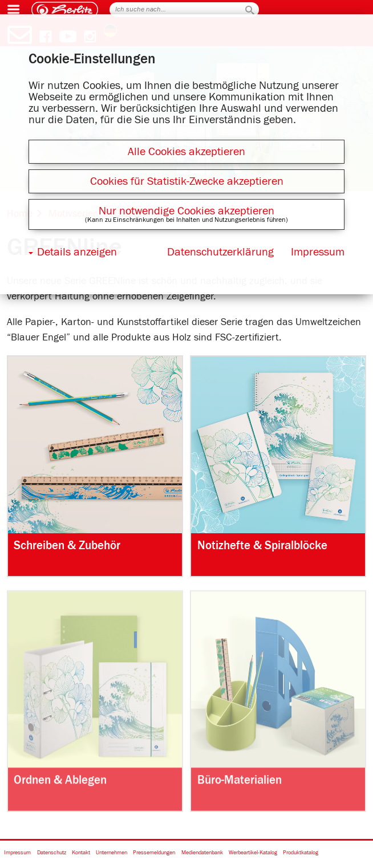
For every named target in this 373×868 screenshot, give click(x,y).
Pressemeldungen (154, 853)
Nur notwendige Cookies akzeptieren (186, 211)
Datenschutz (52, 853)
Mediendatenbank (202, 853)
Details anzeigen (77, 252)
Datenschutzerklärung (220, 252)
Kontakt (81, 853)
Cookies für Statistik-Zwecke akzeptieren (187, 181)
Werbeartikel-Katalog (253, 853)
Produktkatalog (301, 853)
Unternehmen (112, 853)
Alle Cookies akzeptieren (186, 152)
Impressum (17, 853)
